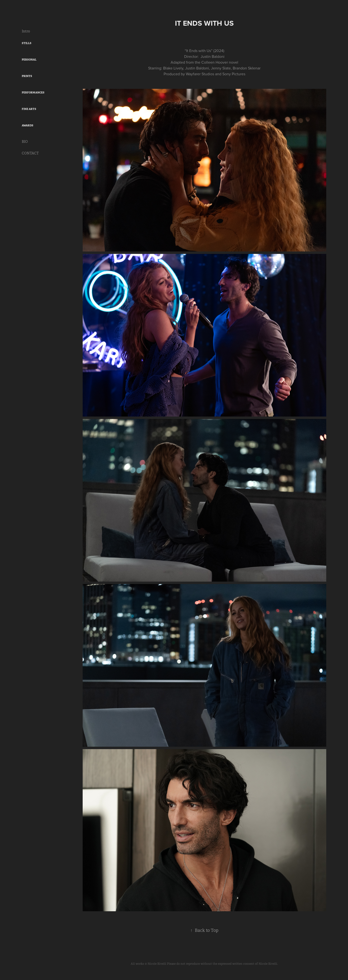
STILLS (27, 43)
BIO (25, 142)
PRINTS (27, 76)
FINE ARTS (29, 109)
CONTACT (30, 153)
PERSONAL (29, 60)
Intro (26, 31)
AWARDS (28, 125)
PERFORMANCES (33, 92)
